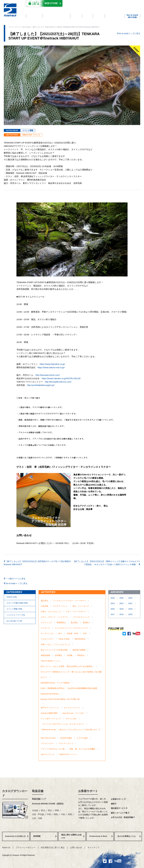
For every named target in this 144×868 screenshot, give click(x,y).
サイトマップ (93, 847)
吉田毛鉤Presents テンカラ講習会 (55, 683)
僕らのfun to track (48, 738)
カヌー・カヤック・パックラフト (55, 617)
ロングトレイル (47, 633)
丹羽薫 (70, 655)
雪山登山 (74, 623)
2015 (130, 614)
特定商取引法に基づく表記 (53, 847)
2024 (131, 598)
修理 (114, 804)
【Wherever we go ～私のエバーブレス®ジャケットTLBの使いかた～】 (71, 730)
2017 (113, 614)
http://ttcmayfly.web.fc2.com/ (58, 382)
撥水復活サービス (119, 808)
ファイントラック (15, 27)
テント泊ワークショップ (51, 719)
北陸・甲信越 (38, 814)
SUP (85, 633)
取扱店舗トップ (39, 799)
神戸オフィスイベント (50, 708)
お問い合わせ (76, 847)
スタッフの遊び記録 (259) (17, 603)
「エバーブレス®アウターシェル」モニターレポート (63, 724)
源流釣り (86, 623)
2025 (122, 598)
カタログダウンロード (85, 4)
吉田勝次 (58, 655)
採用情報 (45, 836)
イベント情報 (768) (14, 609)
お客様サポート (88, 791)
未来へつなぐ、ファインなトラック (56, 644)
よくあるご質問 (87, 7)
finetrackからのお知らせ (17, 836)
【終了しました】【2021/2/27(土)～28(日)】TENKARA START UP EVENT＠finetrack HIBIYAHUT (66, 27)
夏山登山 (45, 601)
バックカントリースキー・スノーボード (69, 601)
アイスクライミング (81, 617)
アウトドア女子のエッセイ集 (53, 749)
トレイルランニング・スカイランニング (71, 628)
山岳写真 (45, 606)
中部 (49, 814)
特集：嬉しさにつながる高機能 (82, 749)
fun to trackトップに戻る (129, 33)
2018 (131, 609)
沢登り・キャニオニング (51, 612)
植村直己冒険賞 (79, 650)
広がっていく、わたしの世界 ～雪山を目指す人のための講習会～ (67, 666)
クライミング (46, 623)
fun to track (26, 27)
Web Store (43, 3)
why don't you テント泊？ (73, 713)
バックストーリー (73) (16, 615)
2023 (113, 603)
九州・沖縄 (37, 818)
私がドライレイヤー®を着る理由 (54, 650)
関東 (57, 810)
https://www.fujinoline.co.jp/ (52, 364)
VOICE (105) (12, 597)
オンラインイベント (72, 708)
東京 (50, 810)
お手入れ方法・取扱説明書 (123, 817)
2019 (122, 609)
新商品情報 (45, 655)
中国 (63, 814)
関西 (56, 814)
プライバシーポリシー (26, 847)
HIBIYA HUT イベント (31, 135)
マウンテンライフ (66, 743)
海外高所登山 (80, 639)
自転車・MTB (72, 633)
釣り (60, 633)
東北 (43, 810)
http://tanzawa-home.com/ (48, 375)
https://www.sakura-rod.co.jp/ (51, 367)
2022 (122, 603)
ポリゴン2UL (71, 719)
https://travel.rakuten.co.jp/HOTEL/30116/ (61, 378)
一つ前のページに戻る (15, 579)
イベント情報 (28, 130)
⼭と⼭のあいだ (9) (14, 621)
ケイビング (45, 628)
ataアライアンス (48, 754)
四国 (70, 814)
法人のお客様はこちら (129, 836)
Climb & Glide (64, 639)
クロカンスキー (47, 639)
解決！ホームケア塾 (120, 813)
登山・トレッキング (81, 606)
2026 (113, 598)
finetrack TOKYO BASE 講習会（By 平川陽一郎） (61, 699)
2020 (113, 609)
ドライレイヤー (47, 743)
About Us (6, 847)
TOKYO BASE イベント (51, 661)
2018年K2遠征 (66, 738)
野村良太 (81, 655)
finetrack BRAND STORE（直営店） (49, 804)
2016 (122, 614)
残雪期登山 (61, 623)
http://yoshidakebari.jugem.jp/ (41, 385)
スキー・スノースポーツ (76, 612)
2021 (131, 603)
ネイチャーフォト (60, 606)
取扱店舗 (38, 791)
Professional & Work (101, 836)
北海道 (35, 810)
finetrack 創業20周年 (49, 713)
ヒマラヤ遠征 (82, 738)
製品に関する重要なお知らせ (73, 836)
